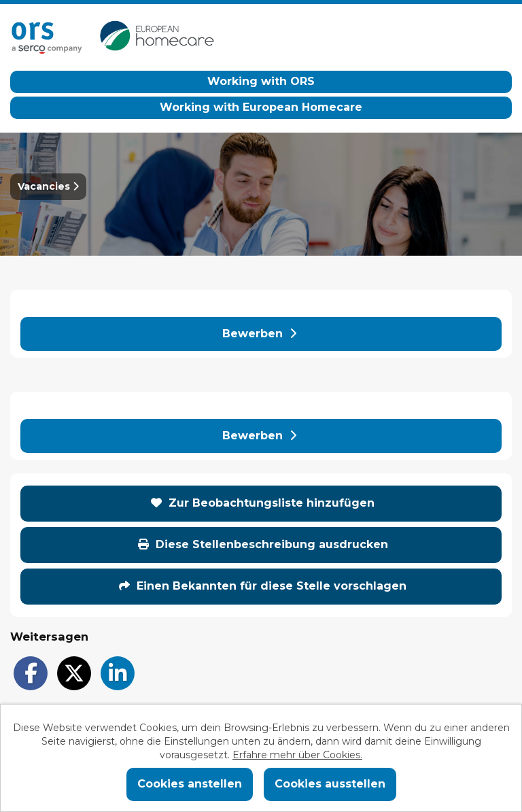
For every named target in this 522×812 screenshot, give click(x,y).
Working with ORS (261, 81)
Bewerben (259, 334)
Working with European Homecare (261, 107)
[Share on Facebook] (31, 673)
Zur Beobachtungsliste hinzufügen (263, 503)
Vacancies (48, 186)
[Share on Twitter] (74, 673)
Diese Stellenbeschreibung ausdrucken (263, 544)
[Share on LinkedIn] (118, 673)
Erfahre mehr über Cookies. (297, 755)
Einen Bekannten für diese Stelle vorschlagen (263, 586)
